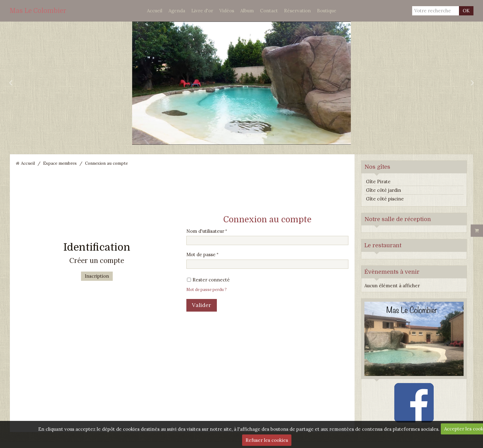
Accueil (155, 11)
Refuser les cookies (267, 440)
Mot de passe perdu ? (207, 289)
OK (466, 11)
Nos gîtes (377, 167)
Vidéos (227, 11)
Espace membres (60, 163)
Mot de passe (201, 254)
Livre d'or (202, 11)
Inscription (97, 276)
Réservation (297, 11)
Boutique (327, 11)
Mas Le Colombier (38, 11)
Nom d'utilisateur (205, 231)
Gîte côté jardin (384, 190)
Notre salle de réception (398, 219)
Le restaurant (383, 245)
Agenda (177, 11)
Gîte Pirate (378, 182)
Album (247, 11)
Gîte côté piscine (385, 199)
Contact (269, 11)
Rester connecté (208, 280)
